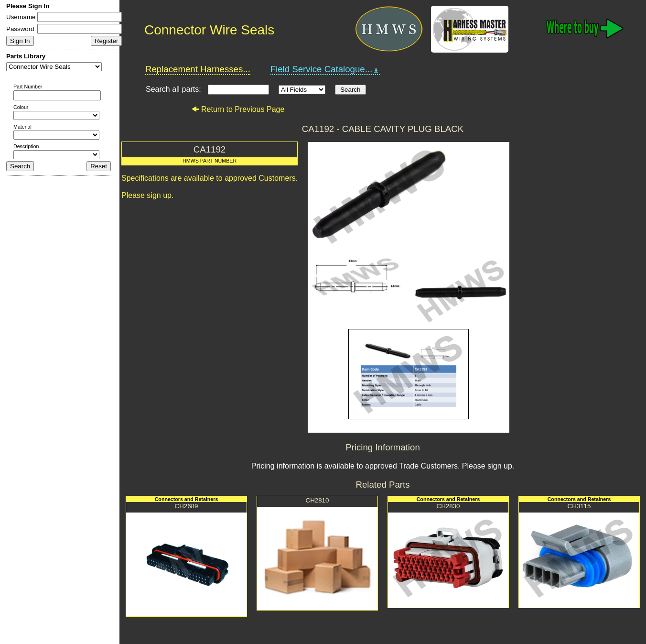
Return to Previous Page (238, 109)
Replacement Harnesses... (198, 69)
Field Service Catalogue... (325, 69)
